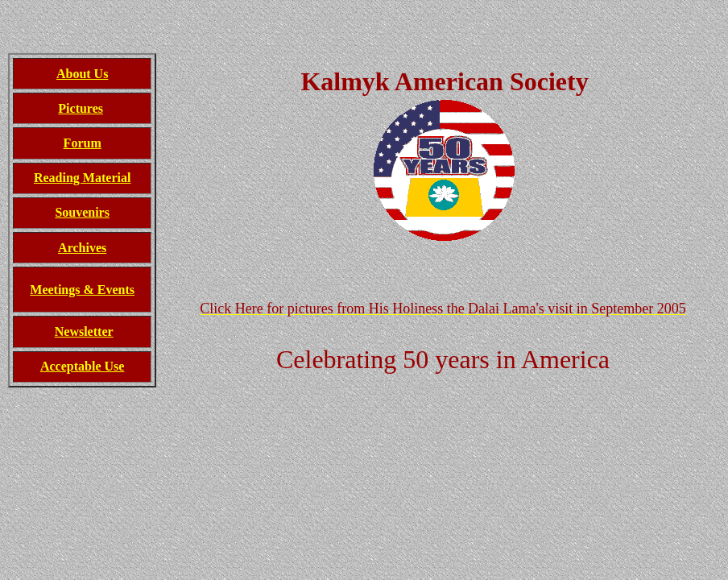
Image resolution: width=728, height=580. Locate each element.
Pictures (81, 108)
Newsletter (84, 331)
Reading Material (82, 178)
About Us (82, 74)
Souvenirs (82, 212)
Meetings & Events (82, 290)
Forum (83, 143)
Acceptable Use (82, 366)
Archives (82, 248)
